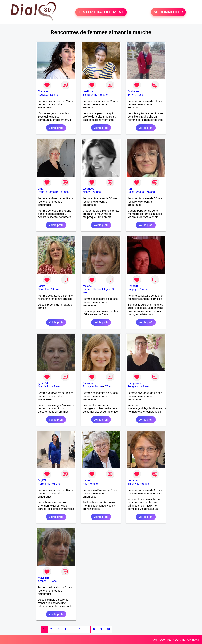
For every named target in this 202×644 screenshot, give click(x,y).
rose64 (87, 480)
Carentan (43, 289)
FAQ (154, 640)
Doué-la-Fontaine (48, 192)
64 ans (56, 386)
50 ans (97, 192)
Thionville (133, 484)
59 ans (143, 289)
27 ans (109, 386)
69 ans (64, 192)
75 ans (94, 484)
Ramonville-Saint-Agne (96, 289)
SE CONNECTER (168, 12)
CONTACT (193, 640)
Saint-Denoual (136, 192)
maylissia (44, 578)
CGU (162, 640)
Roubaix (43, 95)
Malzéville (44, 386)
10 (108, 629)
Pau (85, 484)
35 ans (104, 95)
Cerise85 (133, 286)
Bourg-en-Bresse (93, 386)
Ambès (42, 581)
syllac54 (43, 383)
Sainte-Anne (90, 95)
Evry (130, 95)
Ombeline (133, 91)
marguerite (134, 383)
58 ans (151, 192)
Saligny (132, 289)
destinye (88, 91)
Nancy (87, 192)
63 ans (145, 386)
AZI (130, 189)
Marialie (43, 91)
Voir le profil (56, 128)
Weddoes (88, 189)
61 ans (53, 581)
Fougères (133, 386)
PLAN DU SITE (176, 640)
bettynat (133, 480)
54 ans (55, 289)
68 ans (56, 484)
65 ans (146, 484)
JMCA (42, 189)
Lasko (42, 286)
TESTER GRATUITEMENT (101, 12)
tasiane (87, 286)
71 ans (139, 95)
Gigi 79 (42, 480)
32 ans (54, 95)
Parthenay (44, 484)
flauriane (88, 383)
